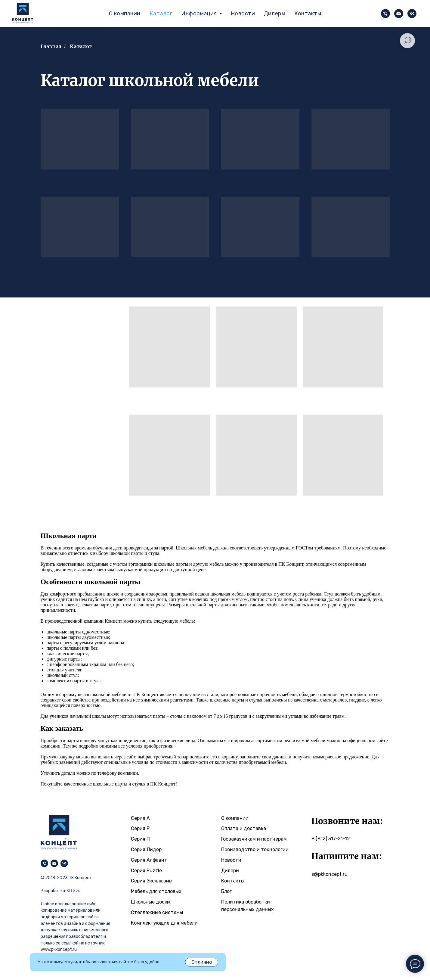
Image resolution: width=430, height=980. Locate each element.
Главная (51, 47)
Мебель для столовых (156, 891)
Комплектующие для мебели (164, 923)
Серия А (140, 818)
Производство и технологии (255, 849)
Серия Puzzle (146, 871)
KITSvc (74, 891)
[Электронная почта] (399, 14)
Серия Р (140, 828)
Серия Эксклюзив (151, 881)
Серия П (140, 839)
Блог (226, 891)
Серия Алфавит (149, 860)
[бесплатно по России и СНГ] (385, 14)
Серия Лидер (146, 849)
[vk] (412, 14)
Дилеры (275, 14)
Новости (243, 14)
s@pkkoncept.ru (329, 874)
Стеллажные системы (157, 912)
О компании (125, 14)
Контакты (308, 14)
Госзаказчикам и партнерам (254, 839)
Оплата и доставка (244, 828)
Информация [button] (200, 14)
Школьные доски (150, 902)
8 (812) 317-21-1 (329, 839)
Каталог (161, 14)
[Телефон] (44, 863)
